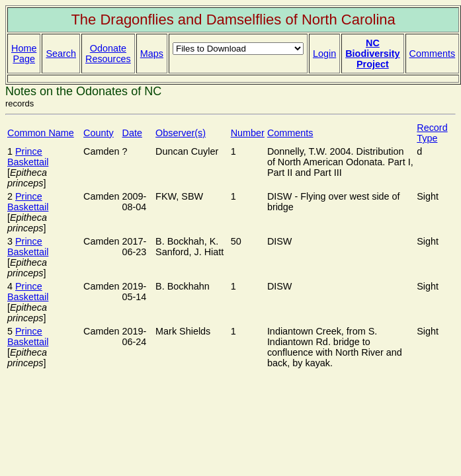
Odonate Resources (108, 54)
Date (132, 133)
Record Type (432, 133)
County (99, 133)
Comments (433, 54)
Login (324, 54)
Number (248, 133)
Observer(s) (181, 133)
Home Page (24, 54)
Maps (152, 54)
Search (61, 54)
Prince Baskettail (28, 157)
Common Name (41, 133)
